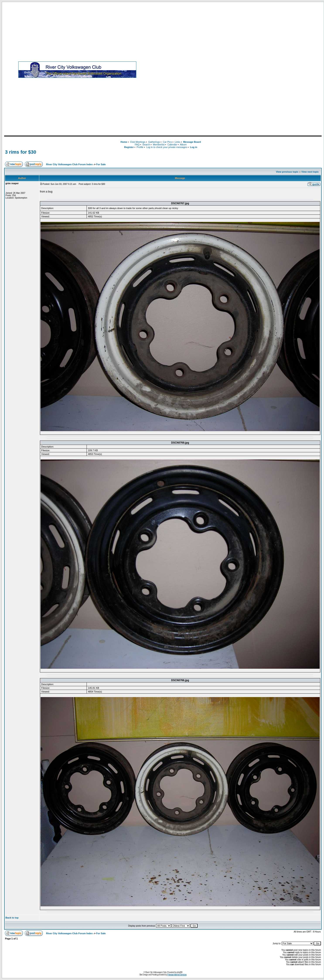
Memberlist (159, 145)
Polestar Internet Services (177, 975)
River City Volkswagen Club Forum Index (69, 164)
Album (183, 145)
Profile (140, 147)
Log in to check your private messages (167, 147)
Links (177, 142)
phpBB (180, 972)
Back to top (12, 918)
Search (146, 145)
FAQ (137, 145)
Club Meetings (138, 142)
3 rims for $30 (21, 152)
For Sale (101, 164)
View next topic (310, 172)
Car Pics (167, 142)
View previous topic (287, 172)
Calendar (172, 145)
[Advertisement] (261, 70)
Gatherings (154, 142)
